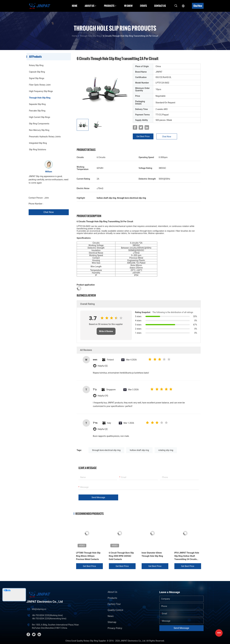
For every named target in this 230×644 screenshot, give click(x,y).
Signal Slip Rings (37, 78)
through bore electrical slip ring (106, 450)
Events (143, 6)
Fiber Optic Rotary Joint (40, 85)
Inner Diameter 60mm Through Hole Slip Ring (152, 554)
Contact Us (160, 6)
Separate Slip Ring (37, 104)
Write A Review (106, 331)
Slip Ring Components (39, 124)
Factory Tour (114, 604)
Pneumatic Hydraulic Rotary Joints (45, 137)
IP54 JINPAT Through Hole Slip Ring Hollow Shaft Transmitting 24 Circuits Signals (187, 556)
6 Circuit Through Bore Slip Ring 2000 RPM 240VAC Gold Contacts (121, 556)
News (111, 616)
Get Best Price (143, 136)
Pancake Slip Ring (37, 111)
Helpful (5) (103, 366)
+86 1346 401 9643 (53, 204)
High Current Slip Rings (40, 117)
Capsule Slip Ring (37, 72)
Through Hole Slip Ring (90, 36)
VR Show (128, 6)
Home (75, 6)
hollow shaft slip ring (139, 450)
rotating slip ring (166, 450)
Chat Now (198, 6)
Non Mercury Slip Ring (39, 130)
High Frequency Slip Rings (41, 91)
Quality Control (115, 610)
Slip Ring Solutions (38, 150)
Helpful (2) (103, 429)
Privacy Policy (115, 628)
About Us (112, 592)
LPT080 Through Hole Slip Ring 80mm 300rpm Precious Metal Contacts (88, 556)
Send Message (98, 497)
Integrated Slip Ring (38, 143)
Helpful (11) (103, 396)
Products (112, 598)
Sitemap (112, 622)
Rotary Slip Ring (36, 65)
